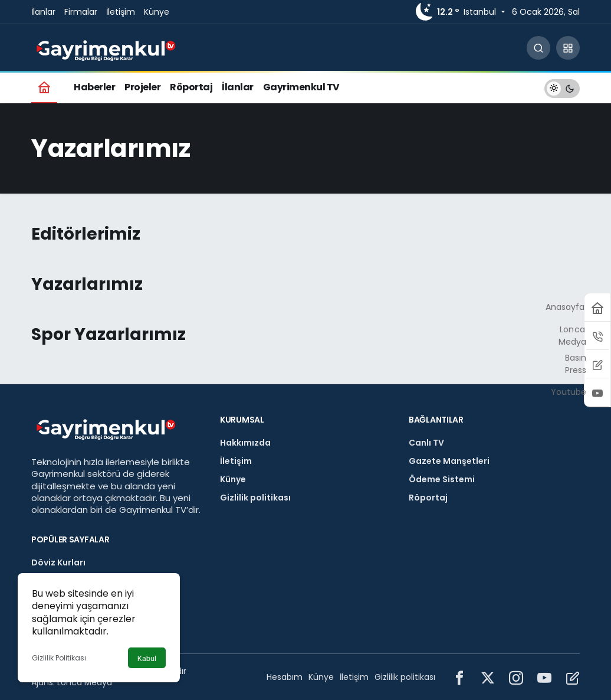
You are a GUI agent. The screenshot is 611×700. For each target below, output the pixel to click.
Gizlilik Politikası (59, 658)
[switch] (562, 87)
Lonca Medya (85, 682)
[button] (568, 48)
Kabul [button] (147, 658)
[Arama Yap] (538, 48)
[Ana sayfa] (44, 87)
